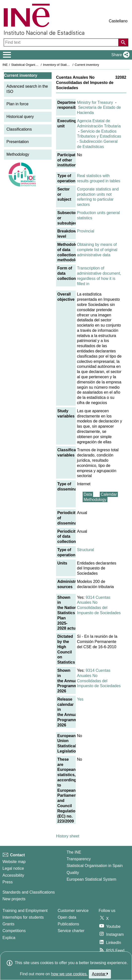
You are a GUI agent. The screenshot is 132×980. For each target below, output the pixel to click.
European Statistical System (91, 879)
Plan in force (17, 104)
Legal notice (13, 868)
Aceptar (100, 974)
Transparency (79, 859)
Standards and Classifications (29, 892)
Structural (85, 550)
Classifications (19, 129)
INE (5, 65)
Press (8, 882)
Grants (8, 924)
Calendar (109, 494)
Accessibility (13, 875)
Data (88, 494)
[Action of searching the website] (123, 42)
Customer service (73, 911)
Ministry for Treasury (95, 102)
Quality (73, 873)
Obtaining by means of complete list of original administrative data (97, 250)
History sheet (68, 836)
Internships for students (23, 917)
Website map (14, 862)
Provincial (85, 231)
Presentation (18, 142)
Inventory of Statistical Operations (67, 65)
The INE (74, 852)
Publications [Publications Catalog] (68, 924)
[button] (119, 55)
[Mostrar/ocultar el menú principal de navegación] (7, 55)
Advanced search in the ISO (27, 89)
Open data (67, 917)
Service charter (71, 931)
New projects (14, 899)
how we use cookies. (69, 974)
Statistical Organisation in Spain (34, 65)
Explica (9, 938)
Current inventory (87, 65)
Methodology (18, 154)
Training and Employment (25, 911)
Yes (80, 699)
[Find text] (62, 42)
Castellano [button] (118, 21)
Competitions (14, 931)
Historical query (20, 117)
